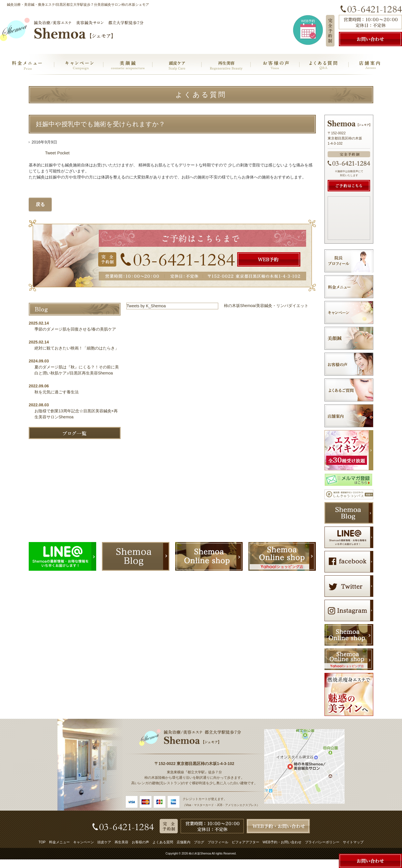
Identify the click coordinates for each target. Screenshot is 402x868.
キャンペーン (84, 842)
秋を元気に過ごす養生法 (57, 392)
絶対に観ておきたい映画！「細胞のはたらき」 (77, 348)
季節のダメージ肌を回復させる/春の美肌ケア (77, 329)
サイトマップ (353, 842)
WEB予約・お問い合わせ (282, 842)
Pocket (63, 153)
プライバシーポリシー (322, 842)
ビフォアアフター (246, 842)
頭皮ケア (104, 842)
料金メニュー (59, 842)
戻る (40, 204)
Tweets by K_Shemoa (146, 306)
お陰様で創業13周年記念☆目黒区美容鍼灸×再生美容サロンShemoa (76, 414)
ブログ (199, 842)
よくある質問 (163, 842)
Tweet (50, 153)
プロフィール (218, 842)
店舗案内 (183, 842)
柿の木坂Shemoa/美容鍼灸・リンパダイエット (266, 306)
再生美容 (121, 842)
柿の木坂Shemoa (200, 854)
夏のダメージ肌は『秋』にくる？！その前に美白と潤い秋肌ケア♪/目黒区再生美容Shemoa (77, 370)
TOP (42, 842)
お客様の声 (140, 842)
